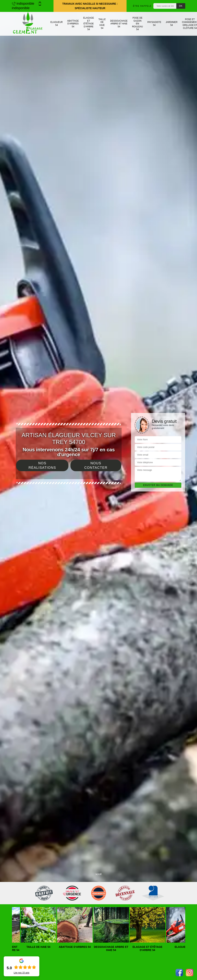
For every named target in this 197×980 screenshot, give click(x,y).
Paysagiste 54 (154, 24)
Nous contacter (96, 465)
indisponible (23, 4)
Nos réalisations (42, 465)
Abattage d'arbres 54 (73, 24)
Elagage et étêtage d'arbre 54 (89, 24)
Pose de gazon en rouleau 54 (138, 24)
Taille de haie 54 (102, 24)
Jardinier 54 (172, 24)
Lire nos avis (21, 973)
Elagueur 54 (57, 24)
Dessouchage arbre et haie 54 (119, 24)
